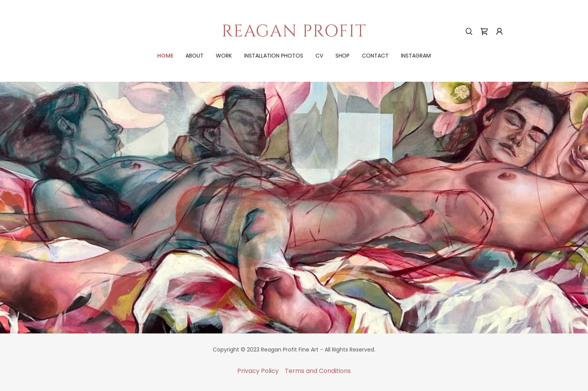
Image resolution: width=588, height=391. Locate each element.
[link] (294, 34)
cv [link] (319, 56)
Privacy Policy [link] (258, 371)
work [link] (224, 56)
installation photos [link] (274, 56)
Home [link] (165, 56)
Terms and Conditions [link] (318, 371)
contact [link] (375, 56)
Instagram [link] (416, 56)
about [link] (195, 56)
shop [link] (342, 56)
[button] (499, 31)
